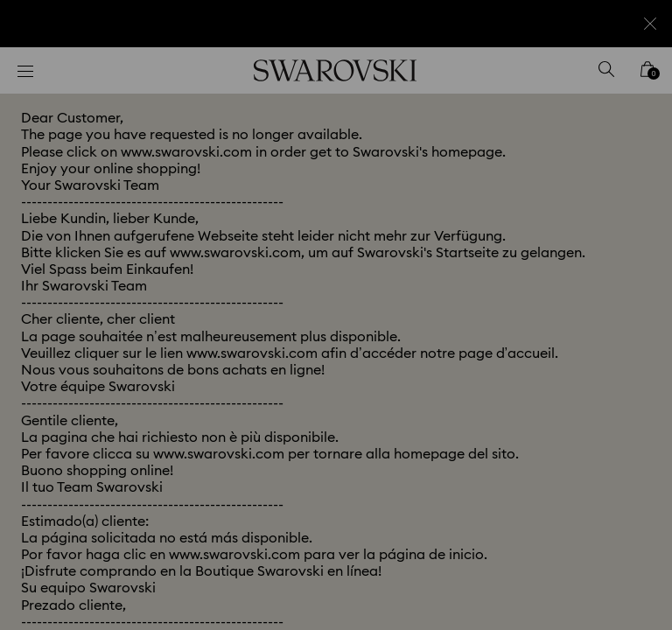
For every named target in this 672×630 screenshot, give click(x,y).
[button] (624, 213)
